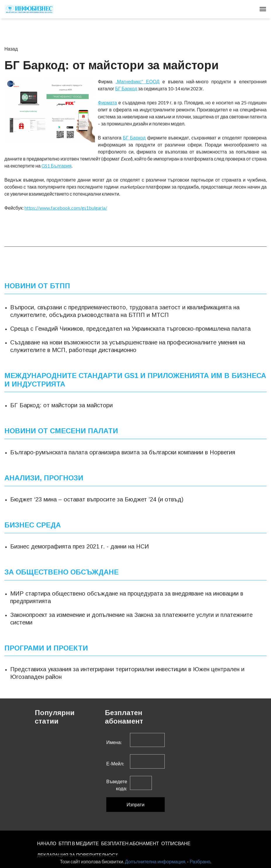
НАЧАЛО (47, 843)
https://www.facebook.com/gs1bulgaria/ (66, 208)
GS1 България (57, 166)
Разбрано (200, 861)
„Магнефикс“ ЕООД (137, 81)
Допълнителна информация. (156, 861)
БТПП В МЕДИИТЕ (79, 843)
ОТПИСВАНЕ (176, 843)
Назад (11, 49)
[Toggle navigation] (263, 9)
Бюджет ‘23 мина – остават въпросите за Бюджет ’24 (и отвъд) (97, 499)
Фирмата (107, 102)
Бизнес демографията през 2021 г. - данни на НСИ (80, 546)
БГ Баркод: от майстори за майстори (61, 405)
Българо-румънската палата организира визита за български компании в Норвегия (123, 452)
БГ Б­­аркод (134, 138)
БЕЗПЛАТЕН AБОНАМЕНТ (130, 843)
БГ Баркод (126, 88)
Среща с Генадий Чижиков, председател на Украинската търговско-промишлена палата (130, 329)
